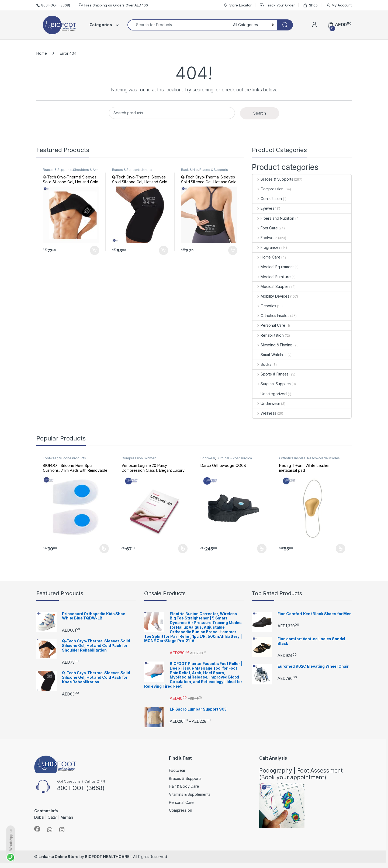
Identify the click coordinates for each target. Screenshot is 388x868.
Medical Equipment (273, 267)
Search (260, 113)
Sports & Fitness (271, 374)
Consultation (267, 199)
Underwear (266, 403)
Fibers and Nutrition (273, 218)
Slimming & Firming (272, 345)
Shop (310, 5)
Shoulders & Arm (86, 170)
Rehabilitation (268, 335)
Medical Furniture (271, 277)
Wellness (264, 413)
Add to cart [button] (95, 250)
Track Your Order (277, 5)
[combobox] (179, 25)
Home (41, 53)
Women (150, 458)
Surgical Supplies (271, 384)
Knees (147, 170)
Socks (262, 364)
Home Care (266, 257)
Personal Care (269, 325)
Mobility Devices (271, 296)
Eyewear (264, 208)
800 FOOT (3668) (53, 5)
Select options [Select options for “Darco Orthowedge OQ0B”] (262, 549)
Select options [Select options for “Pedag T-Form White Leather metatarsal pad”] (340, 549)
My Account (339, 5)
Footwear (265, 238)
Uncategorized (270, 394)
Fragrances (266, 247)
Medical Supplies (271, 286)
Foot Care (265, 228)
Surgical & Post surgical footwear (226, 460)
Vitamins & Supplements (190, 794)
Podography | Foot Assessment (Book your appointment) (301, 774)
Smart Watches (269, 355)
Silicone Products (73, 458)
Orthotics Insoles (271, 316)
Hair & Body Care (184, 786)
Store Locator (238, 5)
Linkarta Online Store (58, 857)
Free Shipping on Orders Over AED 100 (113, 5)
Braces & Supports (57, 170)
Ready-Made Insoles (323, 458)
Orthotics (264, 306)
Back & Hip (189, 170)
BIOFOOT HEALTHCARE (107, 857)
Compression (268, 189)
